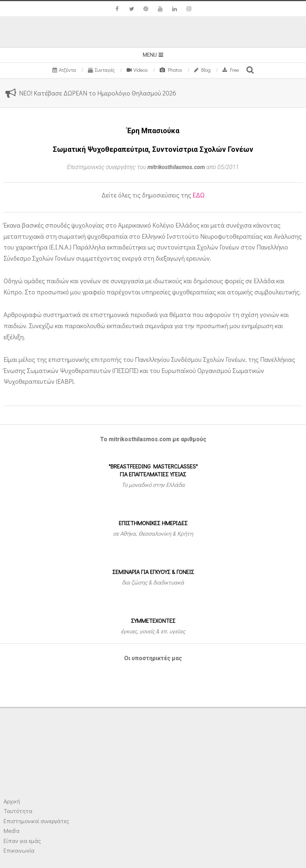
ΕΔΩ (199, 195)
